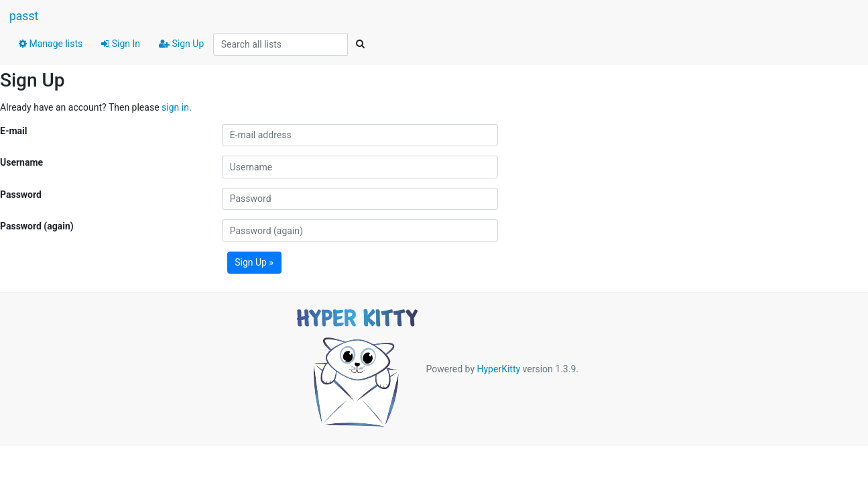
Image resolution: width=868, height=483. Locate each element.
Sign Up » (254, 262)
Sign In (121, 44)
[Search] (360, 44)
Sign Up (181, 44)
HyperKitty (498, 369)
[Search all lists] (281, 44)
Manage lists (51, 44)
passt (24, 16)
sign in (175, 107)
